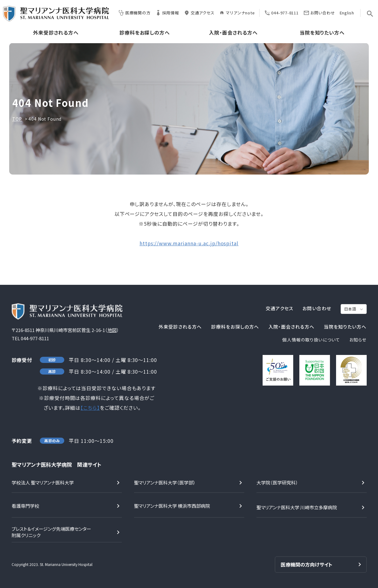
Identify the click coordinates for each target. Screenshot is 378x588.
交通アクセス (199, 13)
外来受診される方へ (56, 33)
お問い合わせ (319, 13)
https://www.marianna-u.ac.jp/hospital (189, 243)
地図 (112, 330)
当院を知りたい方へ (322, 33)
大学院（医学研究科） (277, 482)
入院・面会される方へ (233, 33)
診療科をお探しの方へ (145, 33)
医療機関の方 (134, 13)
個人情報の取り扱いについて (311, 340)
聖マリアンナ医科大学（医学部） (165, 482)
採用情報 (167, 13)
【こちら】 (90, 408)
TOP (17, 119)
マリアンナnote (237, 13)
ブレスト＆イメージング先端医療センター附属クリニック (51, 532)
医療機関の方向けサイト (307, 564)
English (347, 13)
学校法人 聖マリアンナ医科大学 (43, 482)
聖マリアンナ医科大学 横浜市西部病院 (172, 506)
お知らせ (358, 340)
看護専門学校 (25, 506)
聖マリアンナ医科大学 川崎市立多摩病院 (297, 507)
